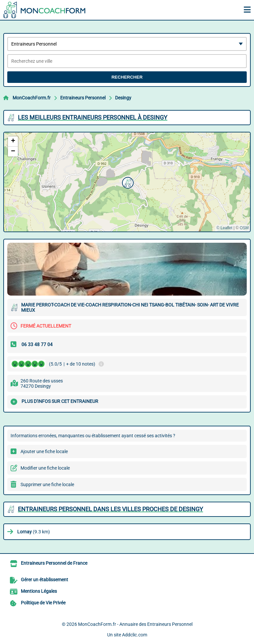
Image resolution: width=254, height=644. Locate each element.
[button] (127, 182)
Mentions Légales (39, 591)
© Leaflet (224, 228)
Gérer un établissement (44, 580)
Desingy (123, 98)
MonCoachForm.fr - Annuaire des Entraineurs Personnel (135, 624)
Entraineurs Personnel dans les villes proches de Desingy (110, 509)
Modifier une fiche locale (45, 468)
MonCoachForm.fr (32, 98)
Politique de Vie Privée (43, 603)
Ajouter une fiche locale (44, 451)
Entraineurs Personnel (83, 98)
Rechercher (127, 77)
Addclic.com (135, 635)
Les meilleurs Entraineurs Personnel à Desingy (93, 117)
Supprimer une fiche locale (47, 484)
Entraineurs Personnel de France (54, 563)
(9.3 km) (34, 532)
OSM (244, 228)
